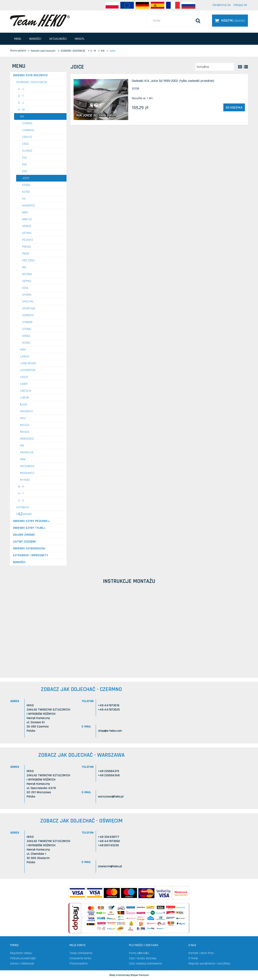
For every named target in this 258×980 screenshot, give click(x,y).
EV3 (24, 158)
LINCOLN (25, 391)
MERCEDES (27, 439)
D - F (21, 96)
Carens (27, 123)
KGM (23, 350)
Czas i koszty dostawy (143, 958)
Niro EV (27, 219)
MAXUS (25, 432)
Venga (26, 336)
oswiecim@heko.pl (110, 866)
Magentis (29, 206)
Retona (27, 274)
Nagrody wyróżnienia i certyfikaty (209, 964)
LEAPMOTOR (28, 370)
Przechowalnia (79, 964)
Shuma (27, 295)
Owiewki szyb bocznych (30, 75)
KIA (22, 116)
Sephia (27, 281)
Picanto (28, 240)
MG (22, 446)
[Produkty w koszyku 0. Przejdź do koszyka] (230, 20)
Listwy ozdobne (24, 542)
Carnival (28, 130)
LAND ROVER (28, 363)
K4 (24, 199)
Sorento (28, 315)
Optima (27, 233)
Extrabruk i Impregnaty (31, 555)
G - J (21, 103)
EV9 (24, 171)
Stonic (27, 329)
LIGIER (24, 384)
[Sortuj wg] (215, 67)
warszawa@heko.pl (111, 797)
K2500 (26, 185)
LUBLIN (24, 398)
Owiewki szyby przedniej (31, 521)
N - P (21, 487)
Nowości (19, 562)
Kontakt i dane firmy (201, 953)
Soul (25, 288)
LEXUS (24, 377)
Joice (26, 178)
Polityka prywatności (23, 958)
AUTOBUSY (23, 507)
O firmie (193, 958)
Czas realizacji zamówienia (145, 964)
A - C (21, 89)
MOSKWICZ (27, 473)
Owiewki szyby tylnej (29, 528)
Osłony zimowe (24, 535)
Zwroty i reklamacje (22, 964)
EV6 (24, 164)
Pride (26, 254)
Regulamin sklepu (21, 953)
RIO (24, 267)
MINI (23, 459)
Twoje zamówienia (81, 953)
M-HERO (25, 480)
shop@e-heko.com (110, 731)
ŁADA (24, 404)
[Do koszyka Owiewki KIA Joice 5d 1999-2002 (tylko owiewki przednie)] (234, 107)
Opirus (27, 226)
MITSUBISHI (27, 466)
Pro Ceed (28, 260)
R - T (21, 494)
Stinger (27, 322)
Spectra (28, 302)
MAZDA (25, 425)
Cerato (27, 137)
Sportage (29, 308)
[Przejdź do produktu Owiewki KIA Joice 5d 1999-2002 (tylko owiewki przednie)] (101, 100)
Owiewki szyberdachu (29, 548)
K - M (21, 110)
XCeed (26, 343)
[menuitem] (18, 39)
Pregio (27, 247)
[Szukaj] (198, 21)
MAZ (23, 418)
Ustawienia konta (80, 958)
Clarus (27, 151)
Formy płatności (139, 953)
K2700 (26, 192)
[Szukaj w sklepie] (175, 21)
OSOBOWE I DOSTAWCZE (32, 82)
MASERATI (27, 411)
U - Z (21, 500)
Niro (25, 212)
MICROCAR (27, 452)
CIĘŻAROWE (24, 514)
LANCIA (25, 356)
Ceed (25, 144)
